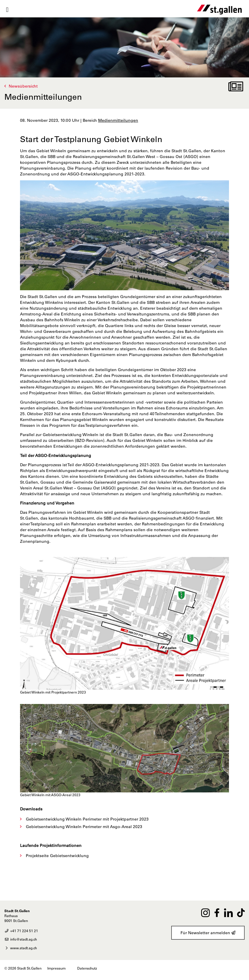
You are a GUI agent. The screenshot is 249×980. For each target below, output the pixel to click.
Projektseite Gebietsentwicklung (57, 856)
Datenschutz (87, 968)
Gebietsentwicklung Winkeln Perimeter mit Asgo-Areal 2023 (84, 827)
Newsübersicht (23, 86)
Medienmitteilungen (118, 120)
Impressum (56, 968)
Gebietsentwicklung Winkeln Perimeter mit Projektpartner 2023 (87, 819)
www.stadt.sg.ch (21, 948)
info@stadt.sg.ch (21, 939)
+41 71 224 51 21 (21, 931)
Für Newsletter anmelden (208, 933)
